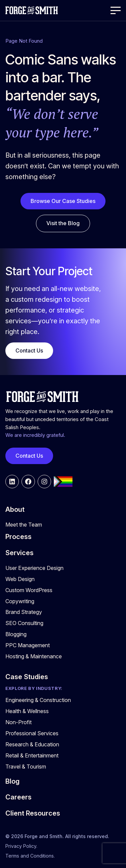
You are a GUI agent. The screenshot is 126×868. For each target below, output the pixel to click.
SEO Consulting (24, 623)
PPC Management (28, 645)
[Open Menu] (116, 10)
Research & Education (32, 744)
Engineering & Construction (38, 700)
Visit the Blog (63, 223)
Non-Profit (18, 722)
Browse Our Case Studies (63, 201)
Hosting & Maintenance (34, 656)
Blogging (16, 634)
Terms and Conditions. (30, 856)
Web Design (20, 579)
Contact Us (29, 350)
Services (19, 553)
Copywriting (20, 601)
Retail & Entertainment (32, 755)
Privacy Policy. (21, 846)
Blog (12, 781)
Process (18, 537)
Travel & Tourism (26, 767)
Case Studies (27, 677)
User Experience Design (34, 568)
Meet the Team (24, 525)
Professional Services (32, 733)
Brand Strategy (24, 612)
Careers (18, 797)
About (15, 509)
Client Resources (33, 813)
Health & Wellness (27, 711)
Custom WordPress (29, 590)
